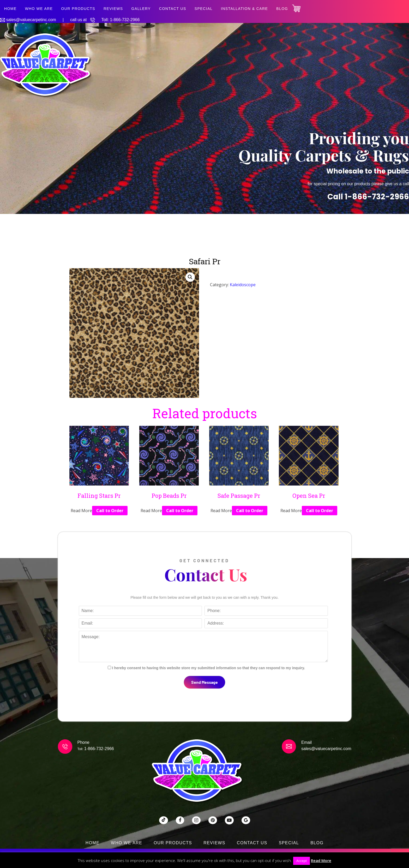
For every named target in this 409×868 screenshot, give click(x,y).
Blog (282, 9)
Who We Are (39, 9)
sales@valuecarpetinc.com (31, 20)
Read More (321, 860)
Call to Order (110, 511)
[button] (190, 277)
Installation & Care (245, 9)
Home (10, 9)
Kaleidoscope (243, 285)
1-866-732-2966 (125, 20)
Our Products (78, 9)
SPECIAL (204, 9)
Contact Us (173, 9)
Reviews (113, 9)
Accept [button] (302, 861)
